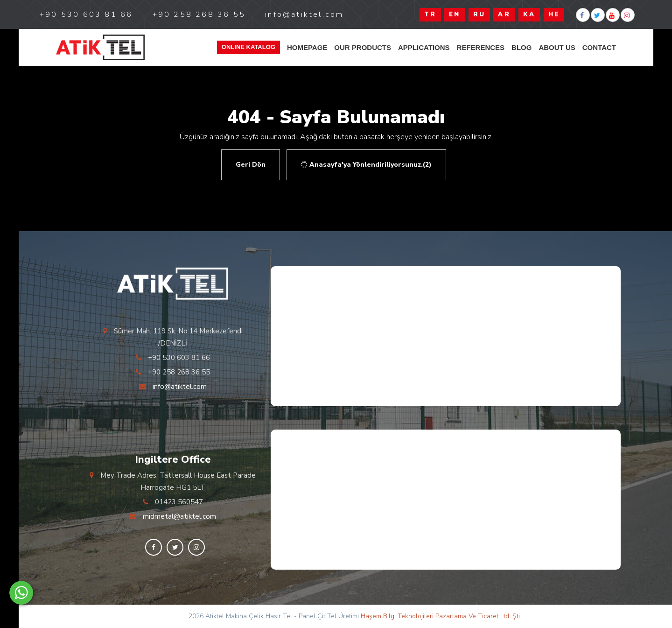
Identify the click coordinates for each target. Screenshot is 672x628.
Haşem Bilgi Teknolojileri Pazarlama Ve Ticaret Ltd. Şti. (441, 616)
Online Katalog (248, 47)
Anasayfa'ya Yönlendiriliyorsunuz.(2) (366, 164)
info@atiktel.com (180, 387)
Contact (599, 47)
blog (521, 47)
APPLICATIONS (424, 47)
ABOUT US (557, 47)
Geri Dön (251, 165)
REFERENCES (481, 47)
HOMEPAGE (307, 47)
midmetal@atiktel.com (179, 516)
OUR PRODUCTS (363, 47)
